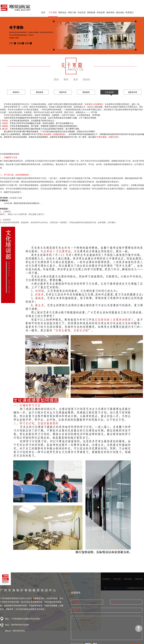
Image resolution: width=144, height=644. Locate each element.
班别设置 (101, 13)
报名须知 (120, 13)
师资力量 (72, 13)
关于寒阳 (53, 13)
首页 (43, 13)
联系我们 (130, 13)
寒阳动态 (62, 13)
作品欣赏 (82, 13)
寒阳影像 (91, 13)
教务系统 (110, 13)
